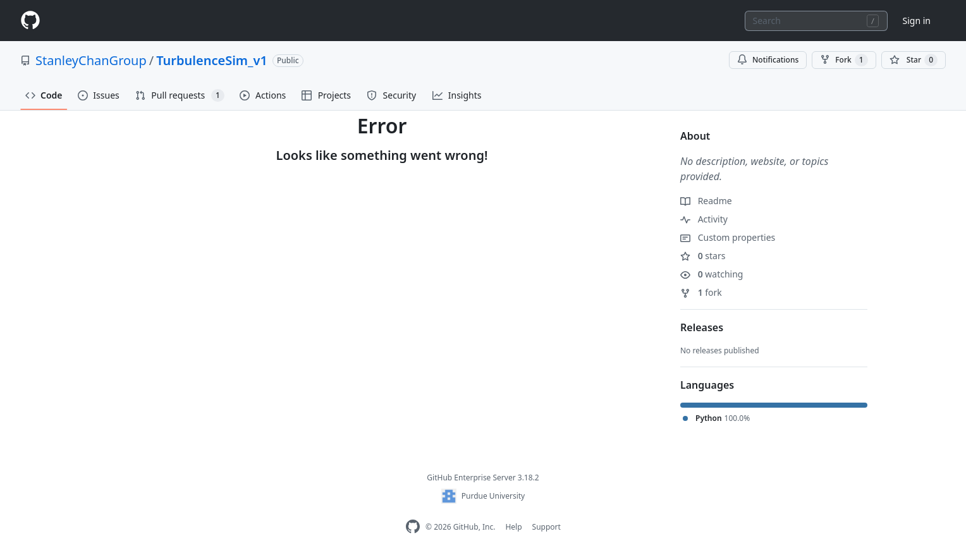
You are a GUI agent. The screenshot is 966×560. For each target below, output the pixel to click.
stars (703, 256)
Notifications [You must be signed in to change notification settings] (768, 60)
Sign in (917, 21)
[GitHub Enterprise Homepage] (413, 527)
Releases (702, 327)
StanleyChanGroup (91, 60)
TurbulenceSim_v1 (212, 60)
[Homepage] (30, 21)
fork (701, 292)
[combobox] (816, 21)
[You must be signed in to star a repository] (914, 60)
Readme (706, 201)
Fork (844, 60)
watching (712, 274)
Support (547, 527)
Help (513, 527)
